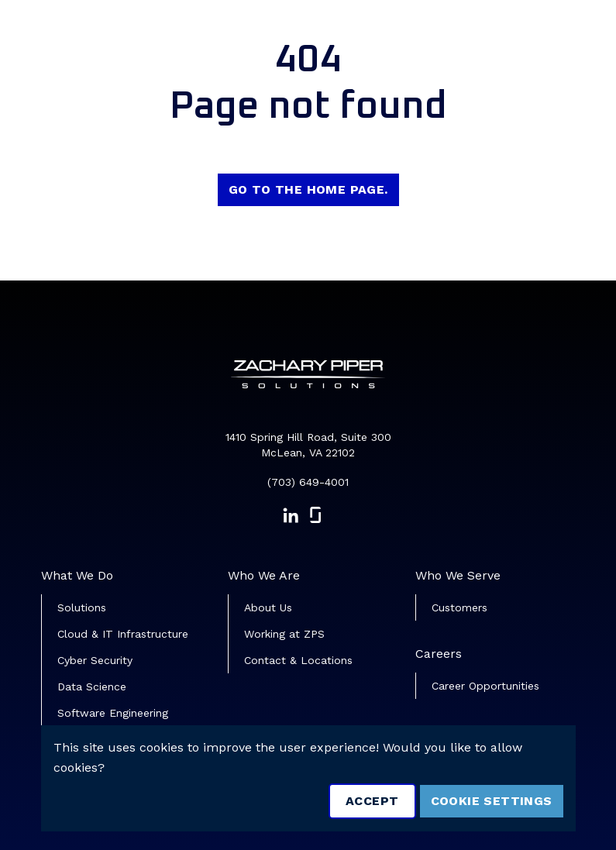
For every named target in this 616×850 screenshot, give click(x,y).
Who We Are (264, 575)
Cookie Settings (492, 801)
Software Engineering (113, 713)
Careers (439, 654)
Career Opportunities (485, 686)
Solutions (82, 607)
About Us (268, 607)
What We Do (77, 575)
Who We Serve (458, 575)
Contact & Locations (298, 660)
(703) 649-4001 (308, 482)
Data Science (92, 687)
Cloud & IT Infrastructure (123, 634)
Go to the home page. (308, 189)
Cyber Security (95, 660)
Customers (459, 607)
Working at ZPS (284, 634)
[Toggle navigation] (582, 36)
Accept (372, 801)
